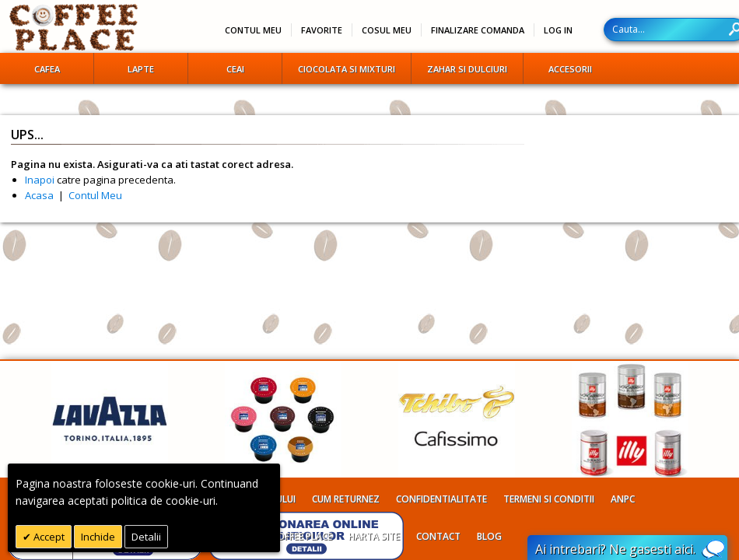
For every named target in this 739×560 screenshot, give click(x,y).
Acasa (39, 195)
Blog (489, 536)
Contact (438, 536)
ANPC (623, 499)
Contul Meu (95, 195)
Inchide (98, 537)
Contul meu (253, 30)
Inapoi (40, 180)
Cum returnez (346, 499)
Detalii (146, 537)
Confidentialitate (441, 499)
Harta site (374, 536)
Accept (48, 537)
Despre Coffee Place (284, 536)
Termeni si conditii (549, 499)
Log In (558, 30)
